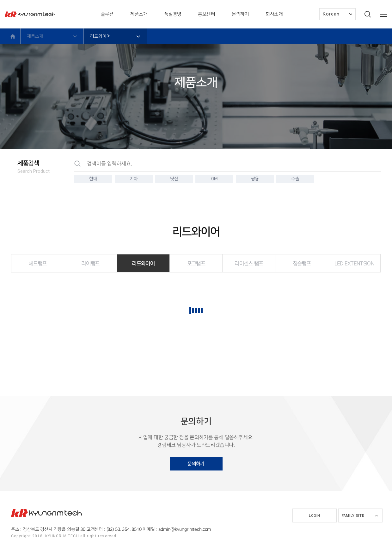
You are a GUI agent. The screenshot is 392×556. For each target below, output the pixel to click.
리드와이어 (143, 264)
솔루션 (107, 14)
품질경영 (173, 14)
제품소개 (139, 14)
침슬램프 (302, 264)
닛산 (174, 179)
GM (214, 179)
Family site (353, 516)
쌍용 (255, 179)
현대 (93, 179)
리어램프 (90, 264)
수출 (295, 179)
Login (315, 516)
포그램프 (196, 264)
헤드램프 (37, 264)
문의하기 (240, 14)
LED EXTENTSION (354, 264)
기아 (134, 179)
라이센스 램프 (249, 264)
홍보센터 (206, 14)
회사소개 (274, 14)
